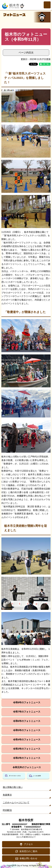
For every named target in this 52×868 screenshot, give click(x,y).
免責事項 (7, 795)
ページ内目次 (26, 53)
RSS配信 (7, 810)
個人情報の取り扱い (13, 787)
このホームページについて (16, 803)
